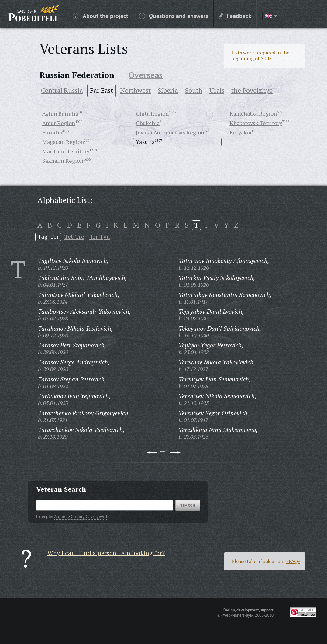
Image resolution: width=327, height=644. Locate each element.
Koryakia (241, 132)
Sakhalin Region (63, 161)
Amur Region (59, 123)
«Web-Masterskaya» (237, 615)
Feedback (235, 16)
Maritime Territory (66, 151)
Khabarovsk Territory (256, 123)
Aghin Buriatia (60, 113)
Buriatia (52, 132)
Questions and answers (174, 16)
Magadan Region (63, 142)
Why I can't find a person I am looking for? (106, 553)
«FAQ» (293, 561)
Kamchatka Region (253, 113)
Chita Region (152, 113)
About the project (100, 16)
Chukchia (148, 123)
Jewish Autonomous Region (170, 132)
